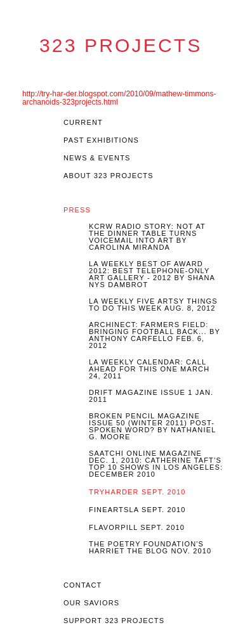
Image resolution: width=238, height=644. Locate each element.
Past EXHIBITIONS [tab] (101, 140)
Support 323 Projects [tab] (114, 621)
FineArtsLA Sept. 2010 (137, 510)
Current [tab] (83, 123)
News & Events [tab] (97, 158)
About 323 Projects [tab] (109, 176)
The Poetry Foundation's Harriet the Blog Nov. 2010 (150, 548)
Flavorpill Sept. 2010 (137, 528)
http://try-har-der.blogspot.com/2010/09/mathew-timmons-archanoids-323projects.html (119, 98)
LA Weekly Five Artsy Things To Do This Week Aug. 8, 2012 (153, 305)
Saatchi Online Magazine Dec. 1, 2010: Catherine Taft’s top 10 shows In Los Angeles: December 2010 (156, 464)
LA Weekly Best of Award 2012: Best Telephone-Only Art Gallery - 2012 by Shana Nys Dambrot (152, 274)
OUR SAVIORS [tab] (91, 603)
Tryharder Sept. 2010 (137, 492)
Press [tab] (77, 210)
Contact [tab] (83, 585)
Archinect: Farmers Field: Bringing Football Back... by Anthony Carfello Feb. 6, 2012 (155, 335)
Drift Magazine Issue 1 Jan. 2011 (151, 396)
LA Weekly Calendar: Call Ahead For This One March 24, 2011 (149, 369)
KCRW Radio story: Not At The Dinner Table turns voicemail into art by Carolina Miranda (147, 237)
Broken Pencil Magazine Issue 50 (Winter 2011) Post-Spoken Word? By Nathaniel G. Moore (152, 427)
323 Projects (121, 46)
